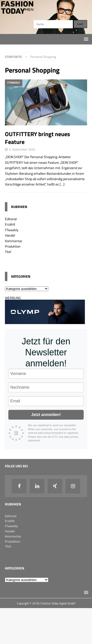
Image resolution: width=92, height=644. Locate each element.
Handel (10, 235)
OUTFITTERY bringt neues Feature (37, 138)
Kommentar (14, 241)
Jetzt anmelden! (46, 415)
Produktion (13, 246)
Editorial (11, 219)
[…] (62, 184)
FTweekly (12, 230)
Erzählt (10, 224)
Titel (8, 252)
